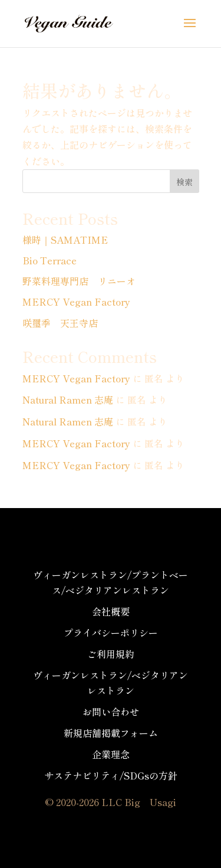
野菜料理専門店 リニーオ (79, 281)
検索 (184, 182)
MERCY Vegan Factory (76, 302)
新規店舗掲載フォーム (111, 733)
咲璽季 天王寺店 (60, 323)
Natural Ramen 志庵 (68, 399)
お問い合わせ (111, 712)
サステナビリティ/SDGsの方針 (111, 775)
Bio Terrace (50, 260)
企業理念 (111, 754)
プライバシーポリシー (111, 633)
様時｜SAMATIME (65, 240)
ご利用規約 (111, 654)
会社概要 (111, 611)
